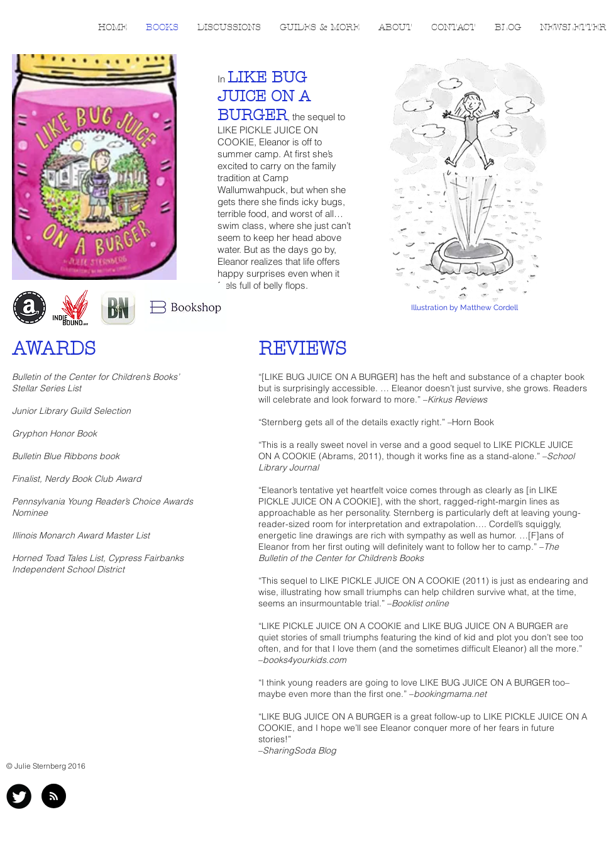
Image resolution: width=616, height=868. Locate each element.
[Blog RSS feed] (54, 797)
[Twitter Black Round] (19, 796)
